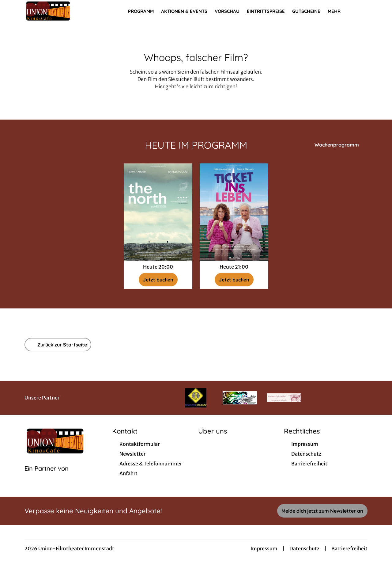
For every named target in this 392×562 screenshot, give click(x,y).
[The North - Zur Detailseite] (158, 212)
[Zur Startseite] (67, 11)
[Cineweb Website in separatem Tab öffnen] (47, 476)
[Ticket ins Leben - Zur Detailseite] (234, 212)
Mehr (338, 11)
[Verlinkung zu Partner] (196, 398)
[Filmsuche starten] (361, 11)
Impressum (264, 549)
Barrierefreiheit (349, 549)
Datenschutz (304, 549)
